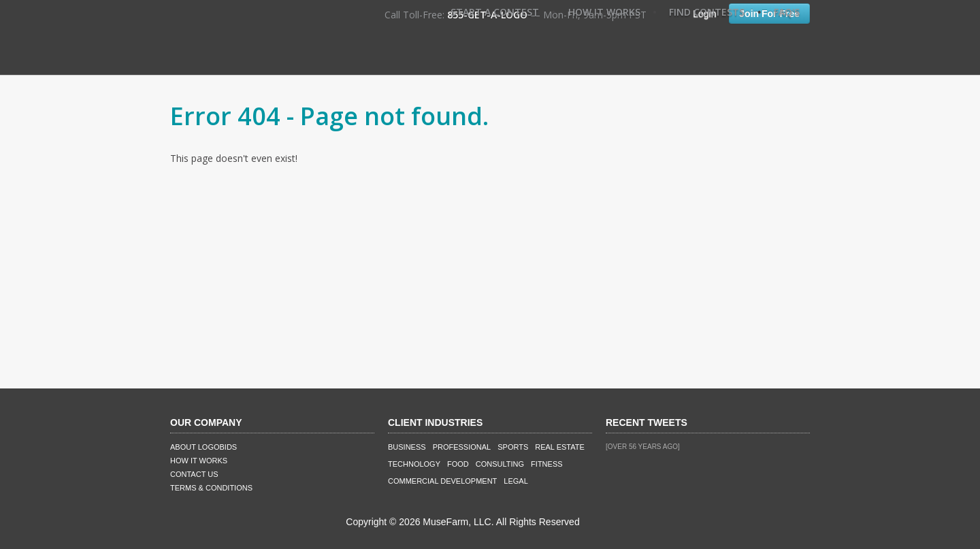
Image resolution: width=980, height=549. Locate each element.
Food (458, 464)
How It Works (604, 12)
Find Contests (707, 12)
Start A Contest (495, 12)
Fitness (546, 464)
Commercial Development (442, 481)
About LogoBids (203, 447)
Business (407, 447)
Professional (462, 447)
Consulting (500, 464)
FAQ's (787, 12)
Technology (414, 464)
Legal (516, 481)
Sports (513, 447)
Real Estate (560, 447)
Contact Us (194, 474)
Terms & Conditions (211, 488)
